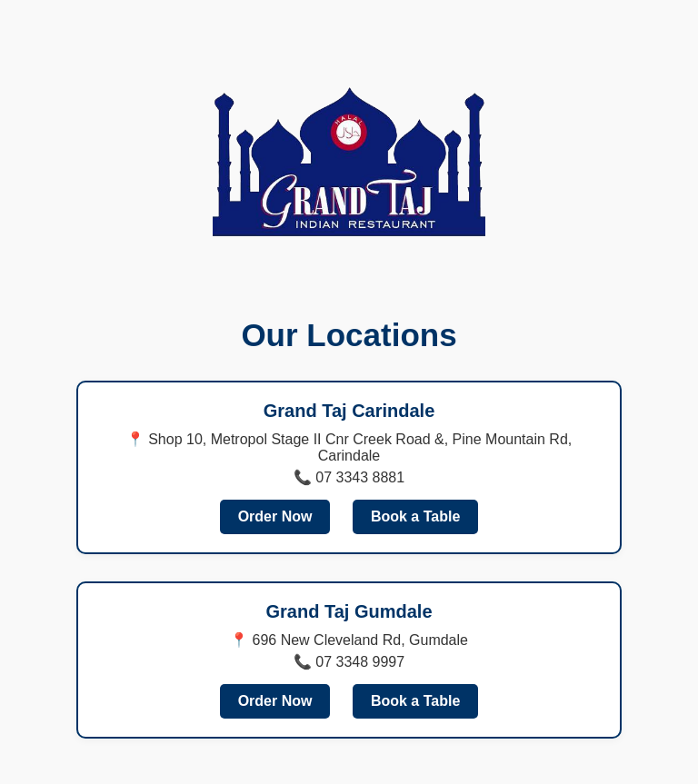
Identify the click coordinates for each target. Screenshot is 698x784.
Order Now (275, 516)
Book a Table (415, 516)
